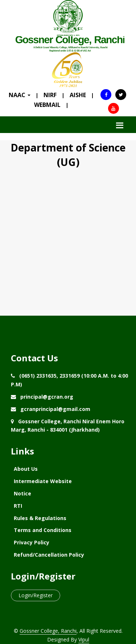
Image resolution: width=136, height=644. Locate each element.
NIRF (50, 95)
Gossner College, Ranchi (48, 631)
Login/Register (36, 595)
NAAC (20, 95)
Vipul (84, 639)
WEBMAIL (47, 105)
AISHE (78, 95)
